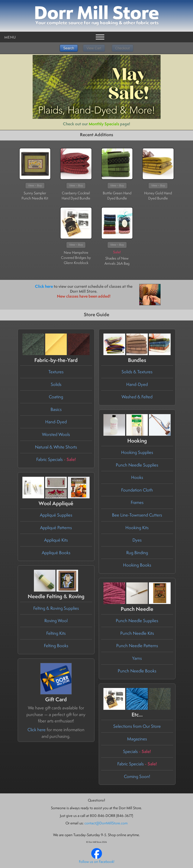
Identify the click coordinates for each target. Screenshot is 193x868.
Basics (56, 409)
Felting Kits (56, 633)
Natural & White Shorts (56, 447)
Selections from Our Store (137, 726)
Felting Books (56, 646)
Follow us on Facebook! (97, 862)
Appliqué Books (56, 553)
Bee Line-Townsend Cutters (137, 515)
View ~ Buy (35, 185)
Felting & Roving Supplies (56, 608)
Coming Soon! (137, 776)
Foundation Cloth (137, 490)
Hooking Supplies (137, 452)
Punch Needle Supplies (137, 465)
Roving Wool (56, 621)
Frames (137, 502)
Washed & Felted (137, 397)
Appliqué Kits (56, 540)
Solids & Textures (137, 372)
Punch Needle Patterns (137, 646)
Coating (56, 397)
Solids (56, 384)
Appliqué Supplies (56, 515)
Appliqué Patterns (56, 528)
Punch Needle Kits (137, 633)
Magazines (137, 739)
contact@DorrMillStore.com (106, 823)
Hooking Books (137, 565)
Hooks (137, 477)
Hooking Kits (137, 528)
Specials (137, 751)
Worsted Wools (56, 434)
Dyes (137, 540)
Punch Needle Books (137, 671)
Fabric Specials (56, 459)
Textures (56, 372)
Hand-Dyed (56, 422)
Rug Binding (137, 553)
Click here (44, 286)
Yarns (137, 658)
